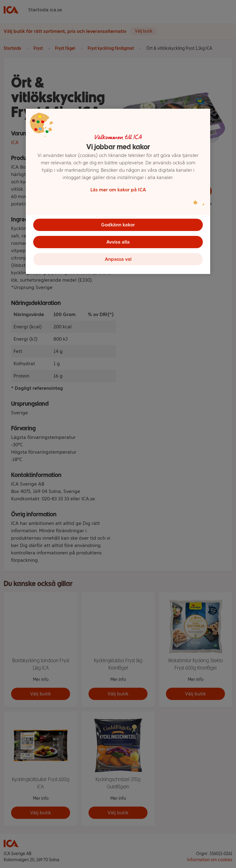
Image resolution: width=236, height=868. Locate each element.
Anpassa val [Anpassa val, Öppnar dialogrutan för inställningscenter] (118, 259)
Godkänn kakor (118, 225)
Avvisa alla (118, 242)
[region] (118, 191)
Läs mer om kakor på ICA (118, 190)
